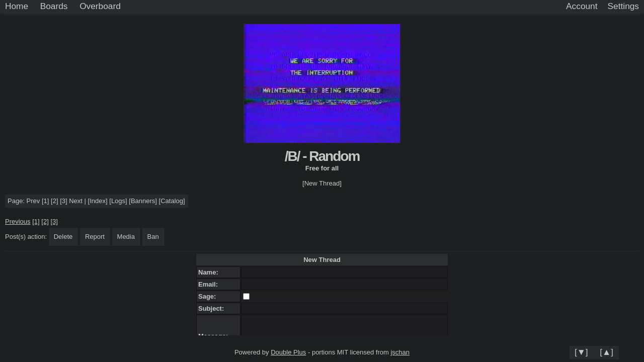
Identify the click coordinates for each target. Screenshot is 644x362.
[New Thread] (322, 183)
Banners (143, 201)
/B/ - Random (322, 156)
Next (76, 201)
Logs (118, 201)
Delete (63, 237)
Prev (33, 201)
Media (126, 237)
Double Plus (288, 352)
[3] (63, 201)
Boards (54, 6)
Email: (210, 284)
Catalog (172, 201)
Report (95, 237)
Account (582, 6)
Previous (18, 221)
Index (98, 201)
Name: (210, 272)
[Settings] (623, 7)
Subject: (213, 308)
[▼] (581, 352)
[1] (45, 201)
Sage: (209, 296)
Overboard (100, 6)
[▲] (607, 352)
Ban (153, 237)
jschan (400, 352)
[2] (54, 201)
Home (17, 6)
